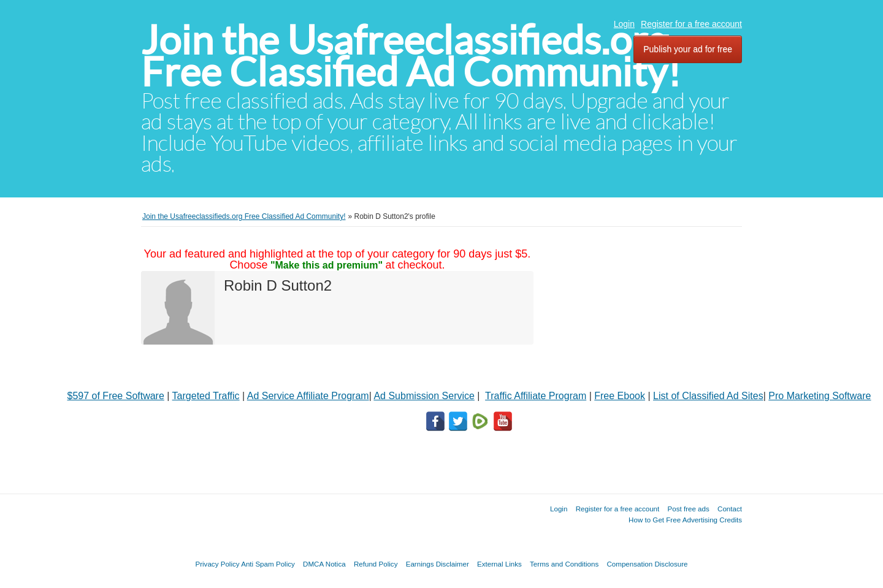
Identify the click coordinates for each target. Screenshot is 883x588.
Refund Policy (376, 564)
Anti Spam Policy (268, 564)
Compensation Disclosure (647, 564)
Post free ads (688, 509)
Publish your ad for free (688, 49)
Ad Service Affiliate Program (308, 396)
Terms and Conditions (564, 564)
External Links (499, 564)
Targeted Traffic (206, 396)
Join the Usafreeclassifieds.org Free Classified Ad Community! (411, 56)
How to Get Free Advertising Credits (685, 520)
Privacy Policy (217, 564)
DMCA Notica (324, 564)
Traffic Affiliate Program (536, 396)
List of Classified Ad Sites (708, 396)
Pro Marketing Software (820, 396)
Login (624, 24)
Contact (730, 509)
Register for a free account (691, 24)
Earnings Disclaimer (438, 564)
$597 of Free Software (116, 396)
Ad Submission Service (424, 396)
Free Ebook (620, 396)
